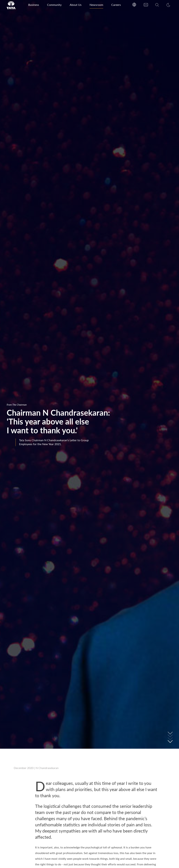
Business (34, 5)
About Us (76, 5)
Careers (116, 5)
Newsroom (96, 5)
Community (54, 5)
